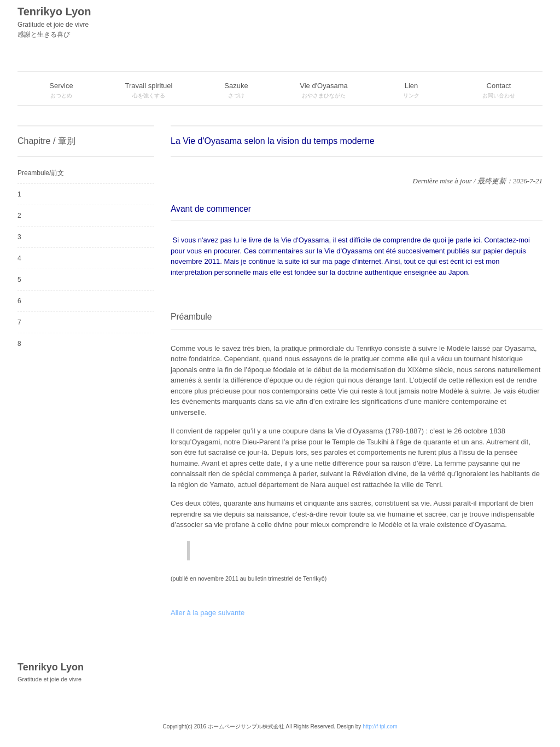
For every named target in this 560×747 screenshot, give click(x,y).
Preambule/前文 (41, 173)
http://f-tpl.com (380, 726)
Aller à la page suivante (208, 613)
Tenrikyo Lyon (154, 22)
